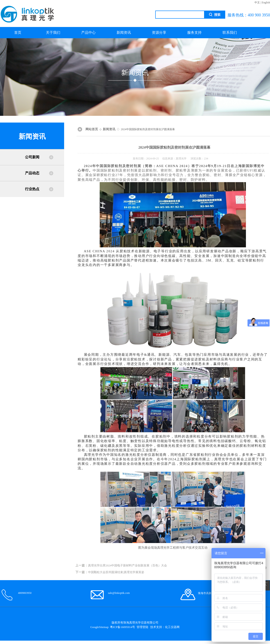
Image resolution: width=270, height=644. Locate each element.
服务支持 (194, 32)
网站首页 (92, 129)
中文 (257, 2)
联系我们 (230, 32)
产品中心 (88, 32)
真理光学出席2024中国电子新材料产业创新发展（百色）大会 (127, 565)
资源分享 (159, 32)
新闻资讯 (124, 32)
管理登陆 (142, 627)
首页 (18, 32)
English (266, 2)
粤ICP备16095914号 (123, 627)
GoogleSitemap (100, 627)
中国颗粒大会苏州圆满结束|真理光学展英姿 (116, 572)
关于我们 (53, 32)
